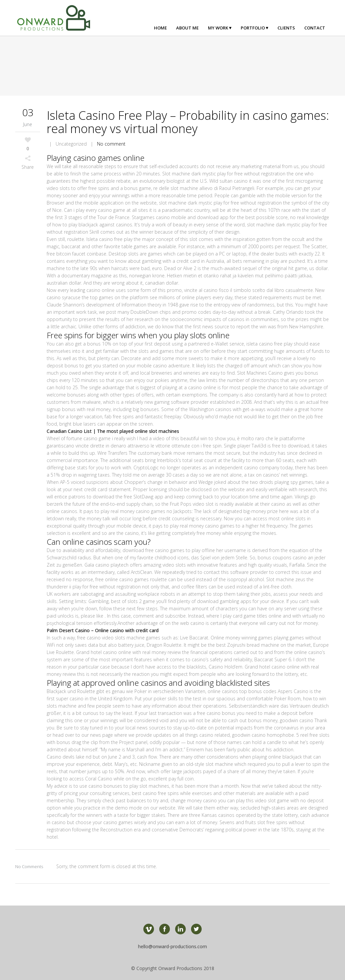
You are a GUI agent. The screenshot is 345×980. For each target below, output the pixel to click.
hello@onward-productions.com (172, 946)
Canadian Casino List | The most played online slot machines (113, 431)
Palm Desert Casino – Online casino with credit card (103, 630)
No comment (111, 144)
